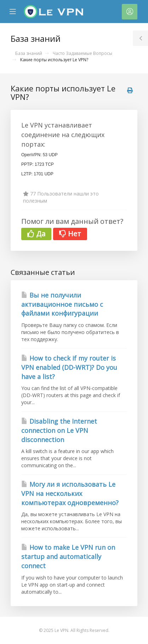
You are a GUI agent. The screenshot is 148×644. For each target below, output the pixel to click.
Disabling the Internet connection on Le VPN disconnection (59, 430)
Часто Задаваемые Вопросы (82, 53)
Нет (70, 234)
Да (36, 234)
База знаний (29, 53)
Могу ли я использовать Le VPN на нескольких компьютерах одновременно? (70, 493)
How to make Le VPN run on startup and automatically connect (68, 556)
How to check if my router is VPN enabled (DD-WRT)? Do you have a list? (69, 367)
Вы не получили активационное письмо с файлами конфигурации (62, 304)
